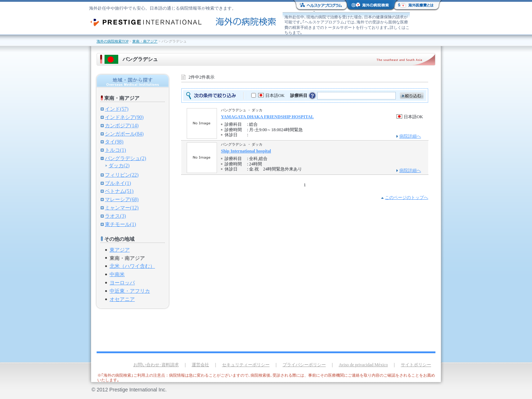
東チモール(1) (120, 224)
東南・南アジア (145, 41)
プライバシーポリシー (304, 365)
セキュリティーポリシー (246, 365)
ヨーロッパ (122, 283)
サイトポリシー (416, 365)
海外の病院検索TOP (112, 41)
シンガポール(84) (124, 134)
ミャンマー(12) (122, 208)
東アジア (120, 250)
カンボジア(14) (122, 125)
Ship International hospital (246, 151)
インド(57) (117, 109)
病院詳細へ (410, 136)
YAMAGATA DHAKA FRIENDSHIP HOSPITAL (267, 117)
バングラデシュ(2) (125, 158)
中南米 (117, 274)
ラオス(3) (115, 216)
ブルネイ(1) (118, 183)
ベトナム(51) (119, 191)
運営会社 (200, 365)
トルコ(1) (115, 150)
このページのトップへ (407, 198)
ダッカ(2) (119, 165)
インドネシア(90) (124, 117)
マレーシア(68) (122, 199)
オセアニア (122, 299)
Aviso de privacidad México (363, 365)
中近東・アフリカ (130, 291)
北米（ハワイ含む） (132, 266)
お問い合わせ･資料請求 (156, 365)
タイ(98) (114, 142)
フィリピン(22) (122, 175)
